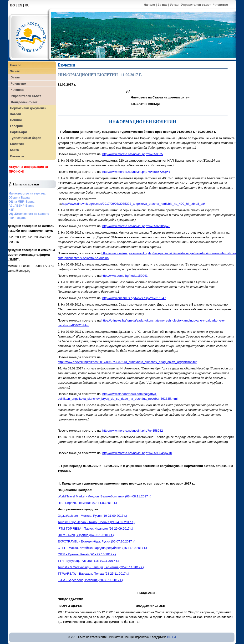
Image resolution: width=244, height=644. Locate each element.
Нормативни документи (28, 108)
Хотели (15, 114)
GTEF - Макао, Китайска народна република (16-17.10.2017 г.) (102, 548)
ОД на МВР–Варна (21, 202)
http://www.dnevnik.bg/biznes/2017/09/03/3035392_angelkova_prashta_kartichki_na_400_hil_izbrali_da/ (133, 204)
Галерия (16, 126)
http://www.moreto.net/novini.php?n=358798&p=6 (136, 226)
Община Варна (19, 198)
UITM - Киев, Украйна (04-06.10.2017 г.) (86, 535)
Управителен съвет (196, 5)
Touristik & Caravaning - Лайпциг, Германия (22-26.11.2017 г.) (101, 567)
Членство (221, 5)
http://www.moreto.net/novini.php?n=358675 (132, 154)
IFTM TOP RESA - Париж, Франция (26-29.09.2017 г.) (95, 529)
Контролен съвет (24, 102)
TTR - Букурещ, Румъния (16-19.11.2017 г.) (88, 561)
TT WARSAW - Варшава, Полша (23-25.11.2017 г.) (93, 574)
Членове (18, 90)
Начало (150, 5)
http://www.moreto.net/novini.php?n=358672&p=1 (136, 172)
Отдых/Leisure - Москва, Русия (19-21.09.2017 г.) (92, 516)
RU (27, 5)
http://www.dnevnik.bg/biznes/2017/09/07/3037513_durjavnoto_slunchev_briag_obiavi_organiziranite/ (127, 362)
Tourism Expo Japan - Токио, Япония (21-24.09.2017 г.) (96, 522)
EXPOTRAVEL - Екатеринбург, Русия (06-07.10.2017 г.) (97, 541)
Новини (16, 120)
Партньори (18, 132)
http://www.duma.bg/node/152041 (125, 276)
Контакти (17, 156)
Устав (174, 5)
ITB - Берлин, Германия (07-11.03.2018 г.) (87, 503)
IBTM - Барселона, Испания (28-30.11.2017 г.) (90, 580)
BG (13, 5)
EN (20, 5)
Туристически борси (26, 138)
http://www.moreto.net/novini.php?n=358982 (132, 431)
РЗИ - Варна (17, 218)
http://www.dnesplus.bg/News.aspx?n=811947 (134, 298)
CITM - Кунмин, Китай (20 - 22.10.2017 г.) (87, 554)
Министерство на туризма (27, 194)
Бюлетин (17, 144)
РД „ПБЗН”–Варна (21, 206)
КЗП (11, 210)
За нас (162, 5)
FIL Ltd (172, 637)
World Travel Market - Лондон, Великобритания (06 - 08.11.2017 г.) (104, 496)
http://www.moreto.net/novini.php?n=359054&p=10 (137, 453)
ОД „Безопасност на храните (29, 214)
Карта (14, 150)
